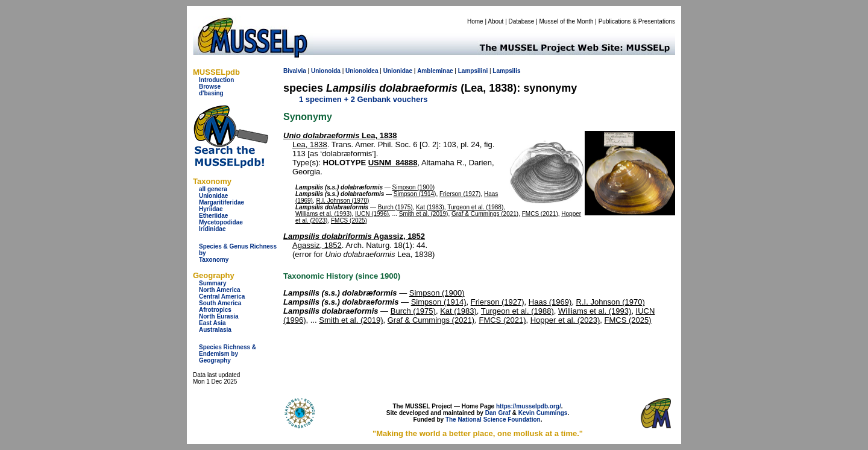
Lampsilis (506, 71)
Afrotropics (215, 310)
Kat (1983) (430, 207)
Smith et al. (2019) (424, 214)
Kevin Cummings (543, 413)
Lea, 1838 (340, 135)
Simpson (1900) (414, 187)
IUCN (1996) (372, 214)
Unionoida (326, 71)
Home (475, 21)
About (495, 21)
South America (220, 303)
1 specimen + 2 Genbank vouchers (363, 99)
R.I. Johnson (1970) (342, 201)
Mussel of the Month (567, 21)
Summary (213, 283)
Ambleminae (435, 71)
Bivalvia (295, 71)
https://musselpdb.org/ (529, 406)
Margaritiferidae (222, 202)
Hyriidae (211, 209)
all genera (213, 189)
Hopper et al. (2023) (565, 320)
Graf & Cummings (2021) (485, 214)
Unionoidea (362, 71)
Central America (222, 296)
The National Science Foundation (493, 420)
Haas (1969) (550, 302)
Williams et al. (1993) (323, 214)
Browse (210, 87)
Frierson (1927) (460, 194)
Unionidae (213, 196)
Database (522, 21)
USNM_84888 (393, 163)
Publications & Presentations (637, 21)
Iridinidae (212, 229)
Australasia (215, 330)
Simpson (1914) (415, 194)
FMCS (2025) (349, 220)
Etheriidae (213, 216)
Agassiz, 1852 (354, 236)
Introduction (216, 80)
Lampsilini (473, 71)
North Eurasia (219, 316)
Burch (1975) (395, 207)
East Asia (212, 323)
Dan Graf (498, 413)
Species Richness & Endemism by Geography (228, 354)
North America (220, 290)
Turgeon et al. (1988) (475, 207)
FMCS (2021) (540, 214)
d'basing (211, 93)
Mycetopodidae (221, 222)
